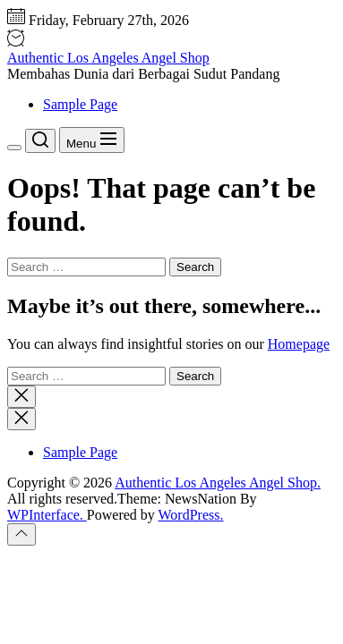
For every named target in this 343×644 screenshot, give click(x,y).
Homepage (299, 344)
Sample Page (80, 104)
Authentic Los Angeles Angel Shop (108, 58)
